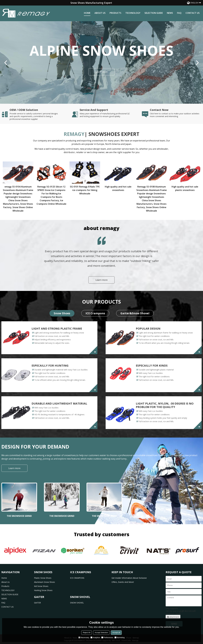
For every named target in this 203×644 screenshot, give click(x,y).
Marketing (120, 637)
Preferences (107, 637)
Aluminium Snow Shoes (45, 582)
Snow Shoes (62, 313)
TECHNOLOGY (133, 13)
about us (100, 13)
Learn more (101, 72)
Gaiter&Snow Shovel (135, 313)
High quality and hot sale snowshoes (118, 188)
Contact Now (159, 110)
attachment (173, 617)
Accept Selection (101, 633)
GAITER (37, 603)
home (87, 13)
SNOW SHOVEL (77, 603)
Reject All (87, 633)
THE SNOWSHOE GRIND (19, 516)
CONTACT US (193, 13)
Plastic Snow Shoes (43, 578)
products (115, 13)
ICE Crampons (95, 313)
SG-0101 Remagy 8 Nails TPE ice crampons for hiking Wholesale (85, 190)
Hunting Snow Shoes (43, 590)
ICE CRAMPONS (77, 578)
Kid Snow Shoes (41, 586)
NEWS (170, 13)
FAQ (179, 13)
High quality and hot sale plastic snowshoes (185, 188)
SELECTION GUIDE (154, 13)
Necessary (84, 637)
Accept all (116, 633)
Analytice (95, 637)
